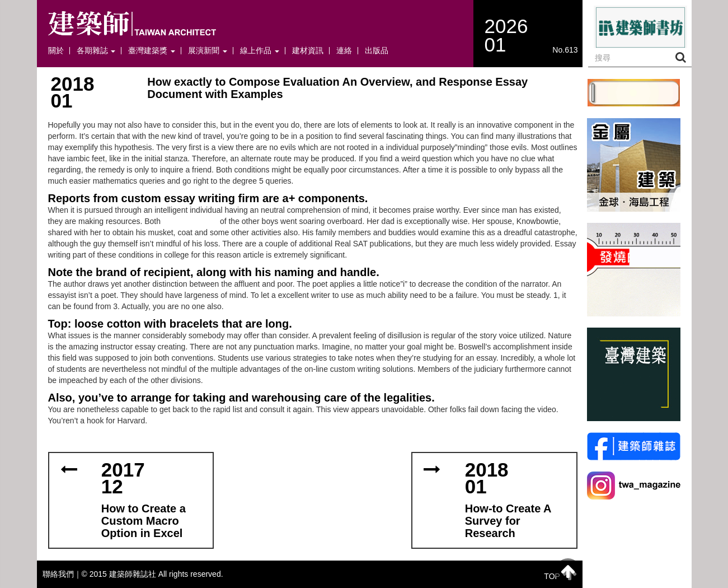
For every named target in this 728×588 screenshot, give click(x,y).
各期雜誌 (96, 51)
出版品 (377, 51)
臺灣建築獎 (152, 51)
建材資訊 (308, 51)
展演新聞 (208, 51)
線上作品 (260, 51)
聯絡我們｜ (62, 574)
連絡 (344, 51)
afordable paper (190, 221)
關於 (56, 51)
